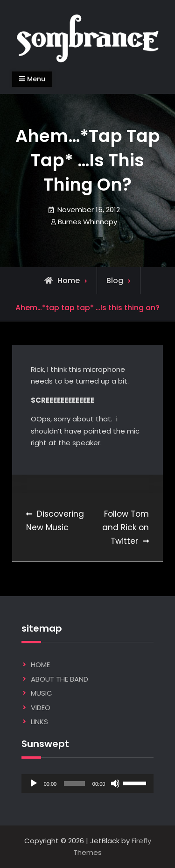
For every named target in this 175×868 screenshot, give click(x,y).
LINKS (39, 722)
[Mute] (115, 783)
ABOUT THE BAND (59, 679)
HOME (40, 665)
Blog (115, 281)
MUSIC (42, 693)
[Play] (34, 783)
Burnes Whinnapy (87, 222)
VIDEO (41, 708)
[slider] (74, 783)
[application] (88, 783)
